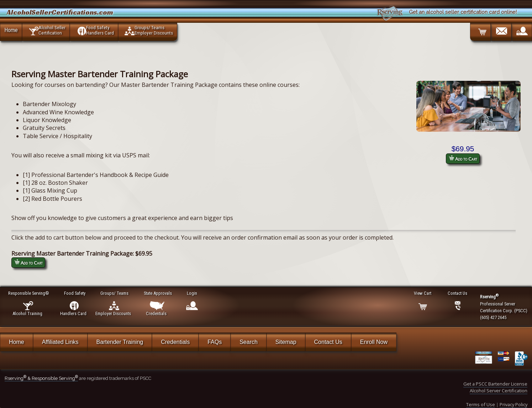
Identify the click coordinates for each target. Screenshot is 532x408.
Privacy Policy (513, 404)
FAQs (215, 342)
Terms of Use (481, 404)
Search (249, 342)
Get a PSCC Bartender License (495, 384)
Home (11, 30)
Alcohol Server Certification (499, 391)
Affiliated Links (60, 342)
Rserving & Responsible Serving (41, 378)
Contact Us (328, 342)
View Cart (423, 293)
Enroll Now (374, 342)
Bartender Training (120, 342)
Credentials (175, 342)
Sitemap (286, 342)
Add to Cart (463, 159)
